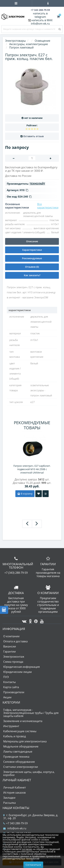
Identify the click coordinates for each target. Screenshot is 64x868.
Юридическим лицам (17, 672)
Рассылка (9, 803)
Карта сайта (11, 687)
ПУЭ (6, 677)
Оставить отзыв (33, 136)
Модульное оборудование (21, 746)
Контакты (9, 682)
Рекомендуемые (32, 258)
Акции (7, 697)
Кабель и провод (15, 736)
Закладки (9, 798)
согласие (27, 849)
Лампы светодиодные (18, 752)
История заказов (14, 793)
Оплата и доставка (15, 641)
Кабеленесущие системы (20, 731)
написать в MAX (42, 20)
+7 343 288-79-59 (15, 823)
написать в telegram (40, 15)
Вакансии (10, 646)
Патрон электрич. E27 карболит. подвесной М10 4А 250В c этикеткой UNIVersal (32, 469)
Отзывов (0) (32, 267)
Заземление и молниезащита (23, 721)
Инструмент (11, 726)
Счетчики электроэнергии (21, 767)
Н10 (24, 190)
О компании (11, 636)
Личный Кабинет (15, 787)
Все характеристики (48, 206)
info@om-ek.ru (40, 24)
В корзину (25, 494)
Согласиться (33, 865)
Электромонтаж (14, 657)
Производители (14, 692)
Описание (32, 241)
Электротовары (15, 41)
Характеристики (32, 250)
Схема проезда (13, 662)
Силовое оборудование (19, 762)
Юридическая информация (22, 667)
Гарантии (9, 652)
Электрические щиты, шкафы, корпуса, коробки (29, 773)
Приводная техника (16, 757)
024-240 (25, 196)
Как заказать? (32, 275)
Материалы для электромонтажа (25, 741)
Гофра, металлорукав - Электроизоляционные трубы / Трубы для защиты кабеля (31, 713)
